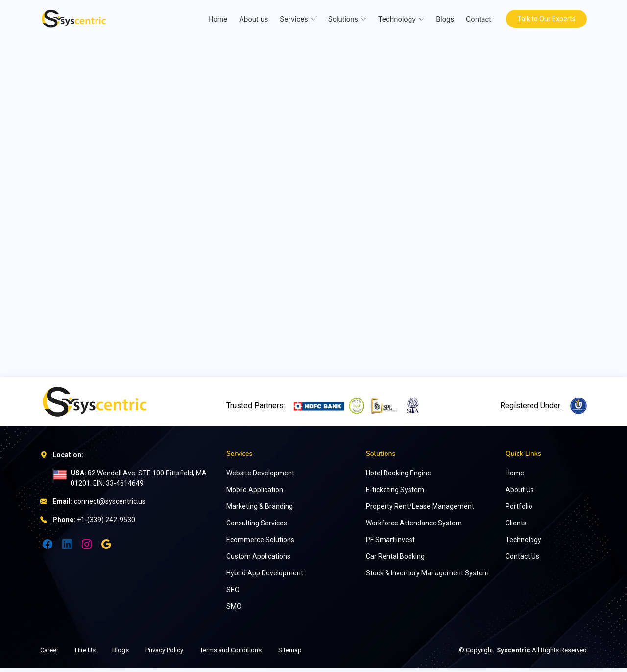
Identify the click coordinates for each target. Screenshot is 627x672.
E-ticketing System (395, 494)
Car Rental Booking (395, 560)
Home (216, 19)
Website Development (260, 477)
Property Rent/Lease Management (420, 510)
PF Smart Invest (390, 544)
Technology (523, 544)
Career (49, 654)
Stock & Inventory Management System (427, 577)
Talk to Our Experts (545, 19)
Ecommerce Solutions (260, 544)
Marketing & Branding (260, 510)
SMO (234, 610)
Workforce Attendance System (414, 527)
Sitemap (290, 654)
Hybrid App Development (265, 577)
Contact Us (522, 560)
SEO (233, 594)
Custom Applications (258, 560)
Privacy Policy (164, 654)
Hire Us (85, 654)
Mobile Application (255, 494)
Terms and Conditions (231, 654)
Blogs (443, 19)
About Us (520, 494)
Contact (477, 19)
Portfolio (519, 510)
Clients (516, 527)
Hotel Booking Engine (398, 477)
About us (252, 19)
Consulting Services (257, 527)
